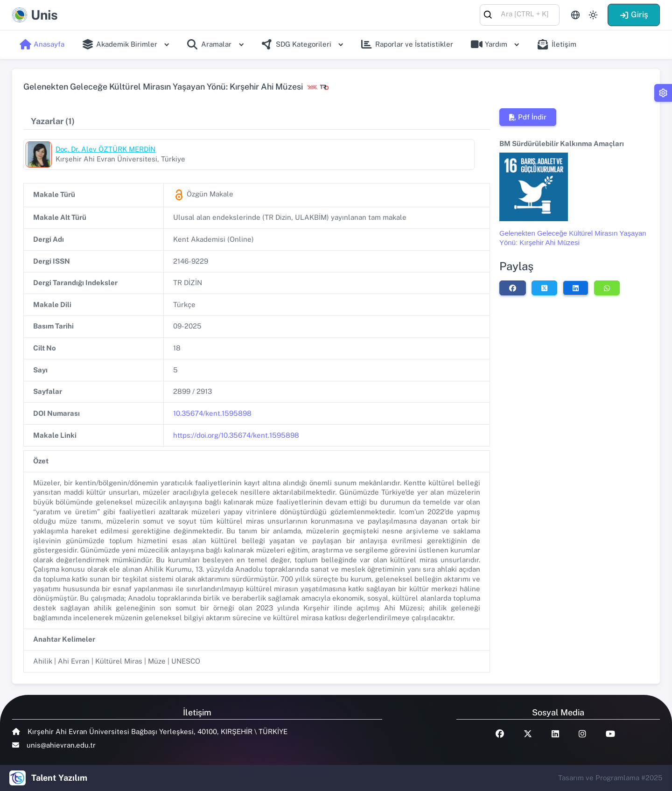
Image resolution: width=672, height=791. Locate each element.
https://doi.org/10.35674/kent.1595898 (236, 435)
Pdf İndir (528, 117)
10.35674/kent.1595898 (212, 413)
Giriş (634, 14)
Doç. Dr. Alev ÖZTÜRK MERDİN (105, 149)
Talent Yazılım (59, 778)
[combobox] (520, 14)
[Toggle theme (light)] (593, 15)
